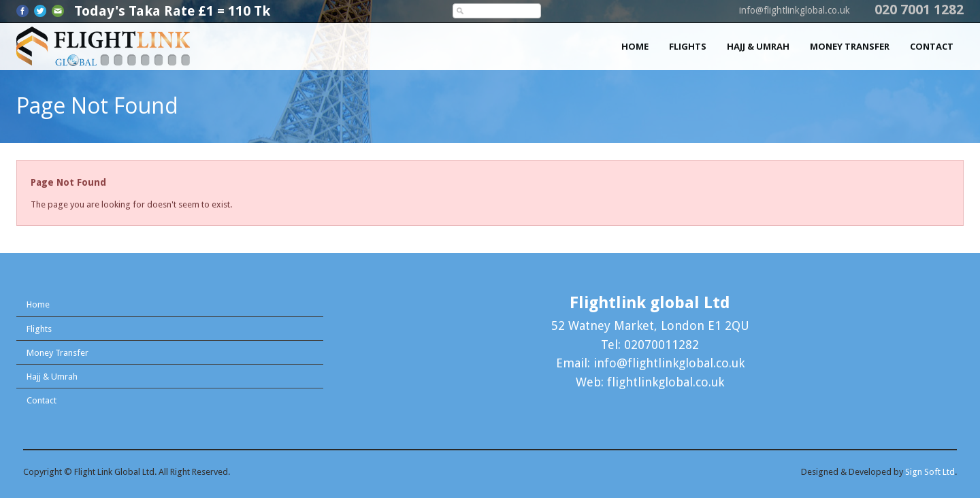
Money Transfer (850, 46)
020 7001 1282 (919, 10)
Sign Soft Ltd (930, 472)
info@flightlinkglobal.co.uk (795, 10)
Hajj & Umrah (758, 46)
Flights (688, 46)
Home (635, 46)
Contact (932, 46)
